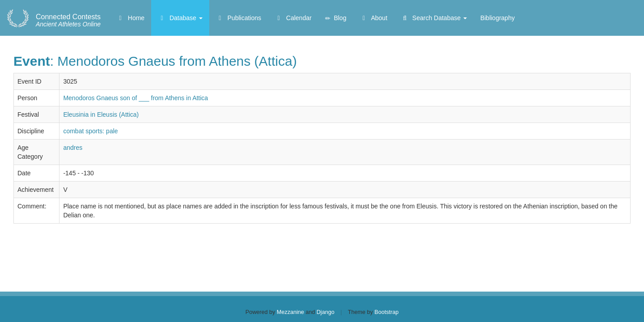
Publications (239, 18)
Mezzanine (290, 312)
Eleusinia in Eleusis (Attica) (101, 114)
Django (326, 312)
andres (73, 148)
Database (180, 18)
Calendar (293, 18)
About (373, 18)
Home (130, 18)
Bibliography (498, 18)
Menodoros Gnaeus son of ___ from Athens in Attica (136, 98)
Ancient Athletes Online (68, 21)
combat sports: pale (90, 131)
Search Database (434, 18)
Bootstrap (386, 312)
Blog (336, 18)
